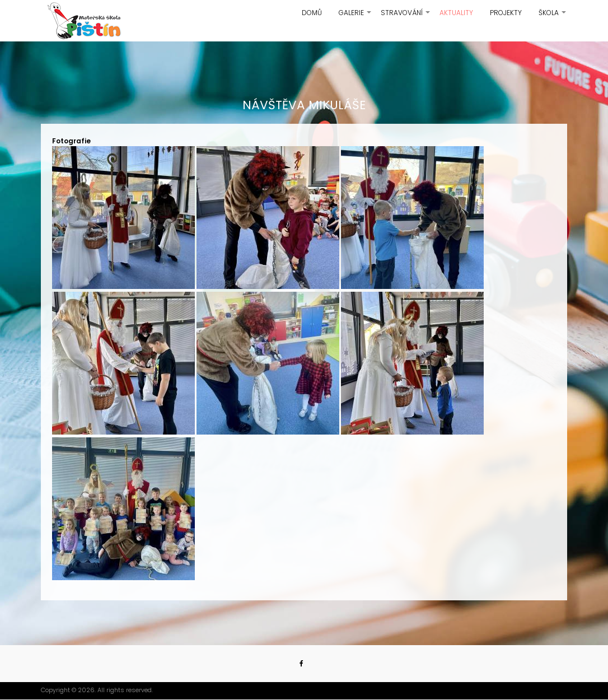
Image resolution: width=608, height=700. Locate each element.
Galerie (356, 17)
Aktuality (456, 13)
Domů (312, 13)
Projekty (506, 13)
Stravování (406, 17)
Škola (553, 17)
